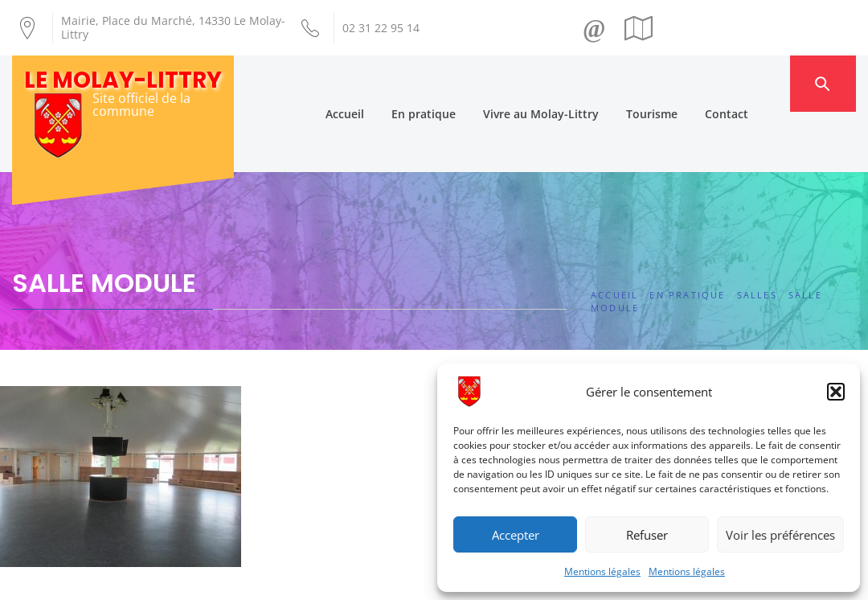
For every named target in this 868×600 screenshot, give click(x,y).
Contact (756, 83)
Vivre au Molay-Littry (571, 83)
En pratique (453, 83)
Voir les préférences (780, 535)
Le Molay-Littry (123, 80)
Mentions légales (602, 571)
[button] (836, 392)
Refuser (647, 535)
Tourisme (682, 83)
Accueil (375, 83)
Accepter (516, 535)
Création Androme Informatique (287, 578)
